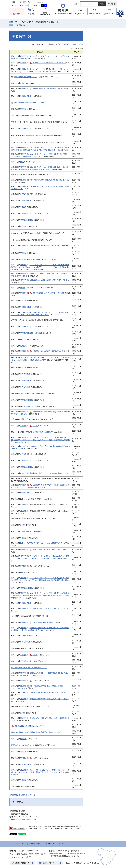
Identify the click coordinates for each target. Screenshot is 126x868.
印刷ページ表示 (78, 44)
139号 (35, 566)
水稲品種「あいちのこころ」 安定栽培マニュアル (49, 351)
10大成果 (33, 186)
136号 (35, 758)
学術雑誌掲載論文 (26, 96)
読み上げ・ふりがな (26, 2)
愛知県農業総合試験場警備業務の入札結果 (29, 103)
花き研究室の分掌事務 (32, 406)
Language (39, 2)
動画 (22, 162)
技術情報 (23, 63)
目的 (80, 14)
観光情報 (31, 14)
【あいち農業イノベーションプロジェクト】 (43, 593)
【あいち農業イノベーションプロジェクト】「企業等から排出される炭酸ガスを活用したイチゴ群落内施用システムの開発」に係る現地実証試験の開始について (40, 440)
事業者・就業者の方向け (46, 14)
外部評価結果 (28, 135)
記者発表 (23, 56)
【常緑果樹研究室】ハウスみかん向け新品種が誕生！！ (45, 543)
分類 (109, 14)
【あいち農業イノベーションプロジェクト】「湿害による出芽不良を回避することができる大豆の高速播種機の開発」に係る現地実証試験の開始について (40, 580)
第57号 (32, 194)
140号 (35, 460)
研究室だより (17, 745)
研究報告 (23, 194)
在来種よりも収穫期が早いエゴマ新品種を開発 (46, 673)
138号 (35, 655)
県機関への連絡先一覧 (22, 863)
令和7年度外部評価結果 (44, 135)
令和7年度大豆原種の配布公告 (25, 77)
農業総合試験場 (41, 22)
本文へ (14, 2)
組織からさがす (28, 22)
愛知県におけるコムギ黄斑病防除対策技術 (47, 89)
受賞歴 (22, 83)
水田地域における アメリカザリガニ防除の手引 (49, 63)
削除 (26, 25)
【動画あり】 (16, 775)
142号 (35, 326)
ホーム (18, 22)
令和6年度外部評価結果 (44, 432)
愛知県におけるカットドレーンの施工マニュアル (49, 608)
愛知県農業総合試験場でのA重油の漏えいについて (29, 668)
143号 (35, 213)
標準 (26, 5)
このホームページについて (17, 844)
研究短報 (23, 128)
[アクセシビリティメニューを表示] (121, 13)
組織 (95, 14)
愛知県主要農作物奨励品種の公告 (27, 726)
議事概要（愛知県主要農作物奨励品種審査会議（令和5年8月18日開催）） (37, 732)
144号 (35, 128)
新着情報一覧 (20, 25)
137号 (35, 681)
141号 (35, 426)
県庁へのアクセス (49, 863)
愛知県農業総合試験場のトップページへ (23, 795)
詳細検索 (110, 4)
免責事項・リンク (50, 844)
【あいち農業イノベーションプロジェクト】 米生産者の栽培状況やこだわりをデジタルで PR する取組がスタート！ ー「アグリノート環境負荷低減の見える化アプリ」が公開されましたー (40, 267)
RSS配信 (62, 844)
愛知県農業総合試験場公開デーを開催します (45, 245)
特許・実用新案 (25, 374)
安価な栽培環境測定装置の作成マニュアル (35, 473)
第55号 (32, 661)
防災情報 (17, 14)
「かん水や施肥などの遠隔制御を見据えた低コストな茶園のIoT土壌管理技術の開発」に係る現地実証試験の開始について (40, 595)
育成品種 (23, 109)
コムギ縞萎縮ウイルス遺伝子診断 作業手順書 (48, 293)
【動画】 (32, 59)
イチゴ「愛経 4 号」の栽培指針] (43, 623)
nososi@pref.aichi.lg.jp (26, 820)
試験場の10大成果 (36, 446)
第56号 (32, 454)
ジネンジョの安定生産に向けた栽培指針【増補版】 (40, 72)
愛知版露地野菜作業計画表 (42, 412)
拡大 (22, 5)
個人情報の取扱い (35, 844)
